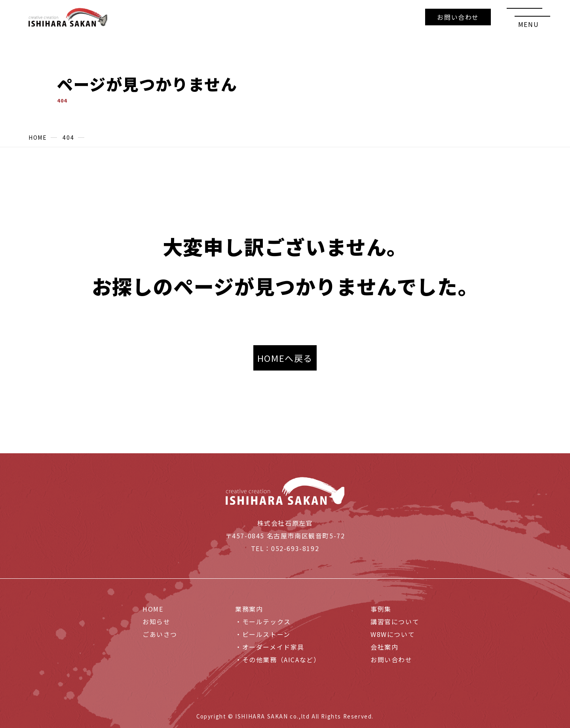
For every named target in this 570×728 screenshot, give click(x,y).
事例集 (381, 609)
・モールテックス (263, 622)
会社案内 (384, 647)
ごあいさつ (160, 634)
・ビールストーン (263, 634)
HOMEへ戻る (285, 358)
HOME (153, 609)
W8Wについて (393, 634)
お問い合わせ (458, 17)
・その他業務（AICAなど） (278, 660)
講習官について (395, 622)
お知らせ (156, 622)
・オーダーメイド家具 (270, 647)
